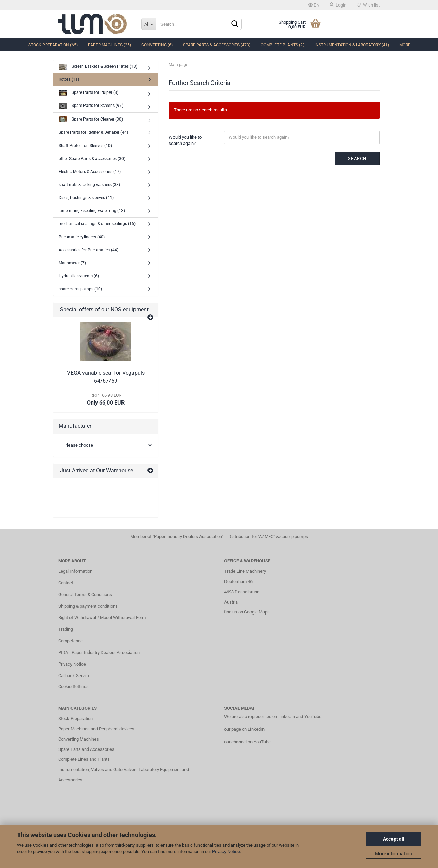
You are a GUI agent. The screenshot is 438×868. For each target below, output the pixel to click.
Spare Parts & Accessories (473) (217, 45)
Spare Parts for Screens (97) (91, 106)
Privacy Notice (226, 851)
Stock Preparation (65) (53, 45)
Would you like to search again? (185, 140)
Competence (70, 641)
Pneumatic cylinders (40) (82, 237)
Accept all (394, 839)
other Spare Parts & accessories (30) (92, 159)
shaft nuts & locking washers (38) (89, 185)
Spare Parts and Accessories (86, 749)
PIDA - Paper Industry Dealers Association (99, 652)
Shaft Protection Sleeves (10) (85, 146)
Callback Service (74, 676)
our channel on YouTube (247, 742)
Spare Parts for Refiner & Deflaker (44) (93, 132)
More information (394, 854)
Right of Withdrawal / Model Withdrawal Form (102, 617)
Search (357, 158)
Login (338, 5)
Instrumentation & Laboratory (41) (352, 45)
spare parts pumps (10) (80, 289)
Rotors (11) (69, 79)
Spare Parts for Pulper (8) (88, 93)
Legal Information (75, 571)
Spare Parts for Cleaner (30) (91, 119)
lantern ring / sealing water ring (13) (92, 211)
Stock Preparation (75, 718)
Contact (66, 583)
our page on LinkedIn (244, 729)
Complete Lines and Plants (84, 759)
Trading (66, 629)
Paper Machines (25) (109, 45)
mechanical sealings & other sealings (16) (97, 224)
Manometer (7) (72, 263)
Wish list (368, 5)
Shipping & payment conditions (88, 606)
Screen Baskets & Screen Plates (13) (98, 67)
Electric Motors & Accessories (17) (90, 172)
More (405, 45)
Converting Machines (79, 739)
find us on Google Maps (247, 612)
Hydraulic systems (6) (79, 276)
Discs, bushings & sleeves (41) (86, 198)
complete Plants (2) (282, 45)
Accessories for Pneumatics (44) (88, 250)
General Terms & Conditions (85, 594)
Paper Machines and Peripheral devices (96, 729)
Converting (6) (157, 45)
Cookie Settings (73, 687)
